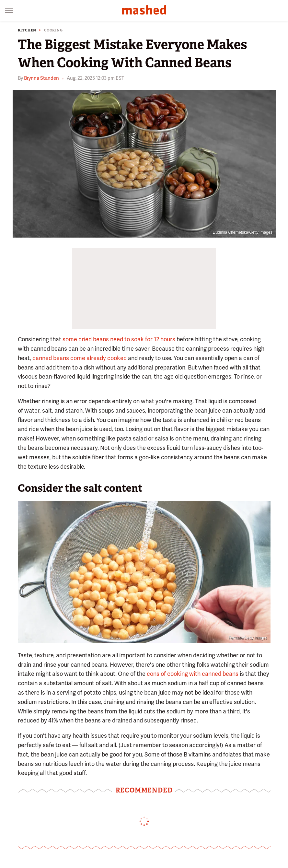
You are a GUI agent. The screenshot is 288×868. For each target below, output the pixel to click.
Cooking (53, 30)
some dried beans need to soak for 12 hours (119, 339)
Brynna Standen (41, 78)
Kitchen (27, 30)
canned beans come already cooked (80, 358)
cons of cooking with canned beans (193, 674)
